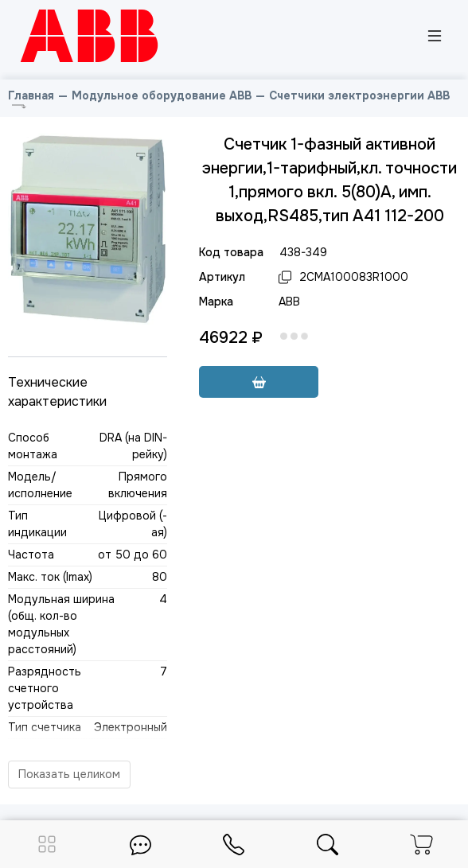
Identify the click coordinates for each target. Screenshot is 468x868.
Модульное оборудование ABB (162, 95)
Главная (31, 95)
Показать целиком (69, 774)
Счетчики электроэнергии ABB (359, 95)
